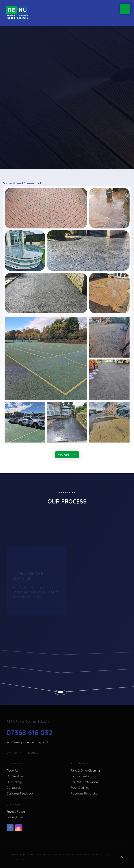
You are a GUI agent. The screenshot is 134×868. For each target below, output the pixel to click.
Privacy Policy (16, 812)
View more (67, 455)
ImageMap (31, 753)
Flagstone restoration (85, 794)
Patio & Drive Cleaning (85, 771)
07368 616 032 (29, 733)
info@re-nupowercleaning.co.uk (28, 742)
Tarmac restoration (84, 776)
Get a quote (15, 817)
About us (13, 771)
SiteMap (12, 753)
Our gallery (14, 782)
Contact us (14, 788)
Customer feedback (20, 794)
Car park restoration (84, 782)
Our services (15, 776)
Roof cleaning (80, 788)
